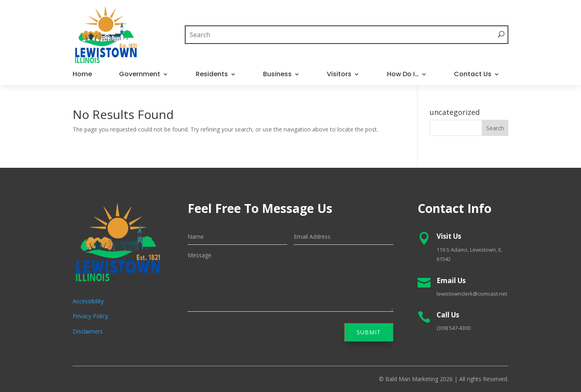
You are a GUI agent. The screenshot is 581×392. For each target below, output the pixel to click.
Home (82, 75)
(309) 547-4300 (454, 328)
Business (277, 75)
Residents (212, 75)
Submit (369, 332)
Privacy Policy (90, 316)
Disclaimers (88, 331)
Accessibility (88, 301)
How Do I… (403, 75)
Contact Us (473, 75)
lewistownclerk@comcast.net (472, 294)
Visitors (339, 75)
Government (140, 75)
